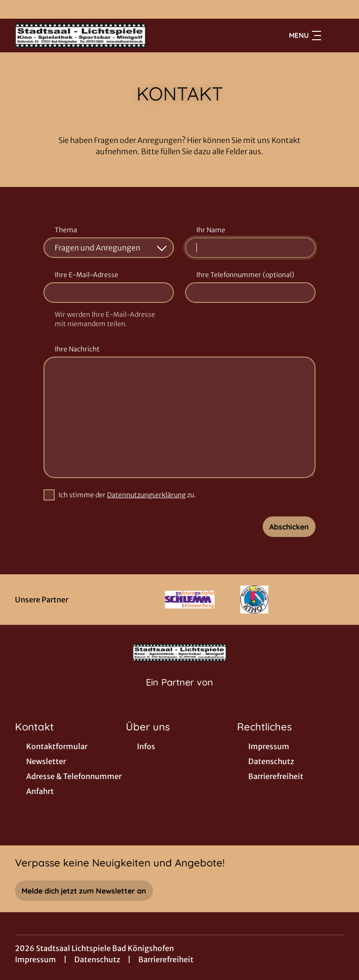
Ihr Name (211, 230)
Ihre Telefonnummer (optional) (245, 275)
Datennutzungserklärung (146, 495)
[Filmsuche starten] (335, 36)
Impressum (36, 959)
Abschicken (289, 527)
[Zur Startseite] (80, 36)
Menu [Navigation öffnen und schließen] (305, 36)
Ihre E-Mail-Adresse (86, 275)
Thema (66, 230)
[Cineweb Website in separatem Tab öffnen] (179, 694)
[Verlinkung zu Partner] (190, 600)
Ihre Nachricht (77, 349)
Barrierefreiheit (166, 959)
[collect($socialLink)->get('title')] (17, 9)
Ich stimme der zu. (127, 495)
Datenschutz (97, 959)
